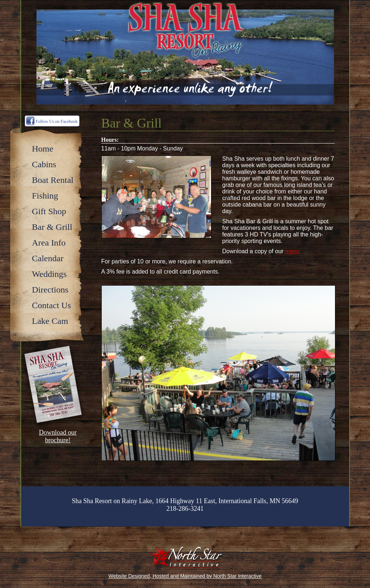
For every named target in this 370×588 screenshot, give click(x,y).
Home (43, 149)
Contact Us (52, 305)
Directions (50, 290)
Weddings (49, 274)
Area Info (49, 243)
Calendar (48, 258)
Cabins (44, 164)
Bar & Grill (52, 227)
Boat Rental (53, 180)
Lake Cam (50, 321)
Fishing (45, 196)
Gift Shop (49, 211)
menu (292, 251)
